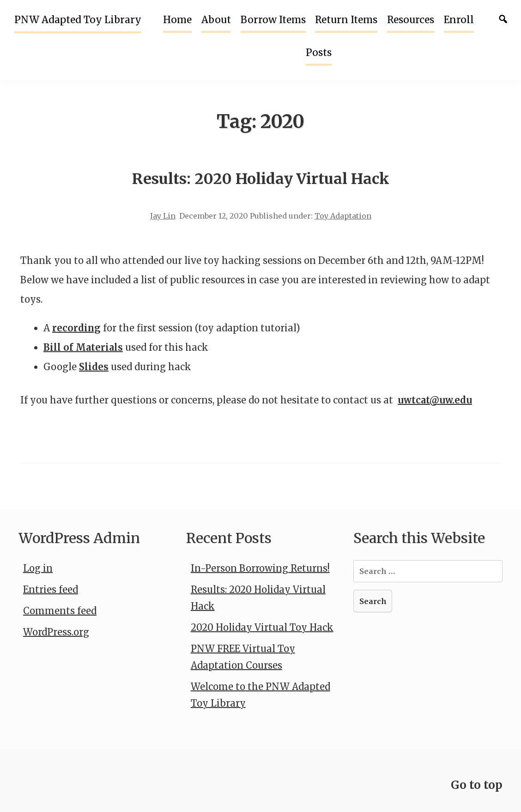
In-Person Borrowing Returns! (260, 568)
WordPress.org (56, 632)
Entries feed (51, 589)
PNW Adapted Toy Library (78, 20)
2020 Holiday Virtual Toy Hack (262, 627)
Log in (38, 568)
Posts (319, 53)
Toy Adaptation (343, 216)
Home (177, 20)
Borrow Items (273, 20)
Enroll (459, 20)
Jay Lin (163, 216)
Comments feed (60, 611)
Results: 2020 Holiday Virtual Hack (261, 179)
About (216, 20)
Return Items (346, 20)
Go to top (477, 785)
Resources (411, 20)
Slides (94, 367)
